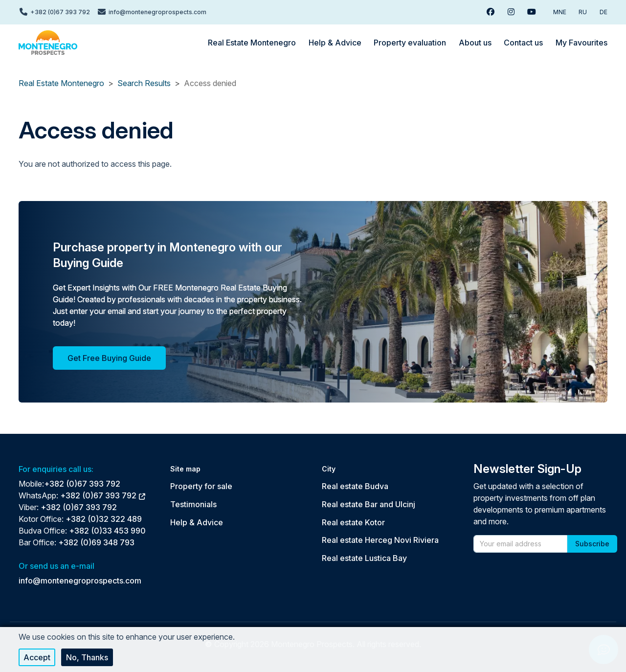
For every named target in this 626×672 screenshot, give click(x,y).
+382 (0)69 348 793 (96, 542)
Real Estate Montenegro (61, 83)
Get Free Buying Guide (109, 358)
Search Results (144, 83)
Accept (37, 657)
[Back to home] (48, 43)
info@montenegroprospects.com (80, 581)
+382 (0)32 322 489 (104, 519)
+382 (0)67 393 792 (82, 484)
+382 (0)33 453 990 (107, 531)
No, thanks (87, 657)
